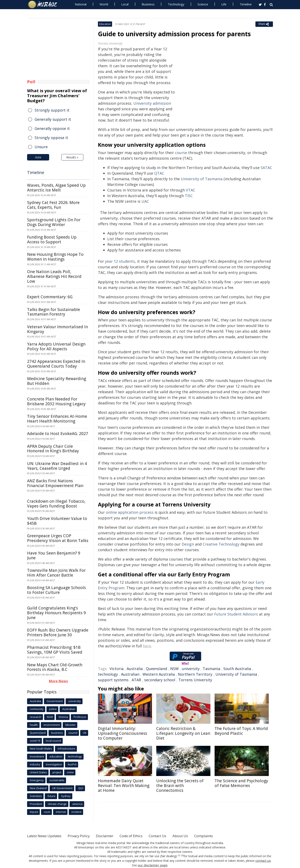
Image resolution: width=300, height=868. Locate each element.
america (77, 804)
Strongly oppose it (51, 138)
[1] (179, 856)
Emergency (37, 780)
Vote (38, 157)
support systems (113, 680)
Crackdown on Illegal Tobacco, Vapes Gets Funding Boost (56, 504)
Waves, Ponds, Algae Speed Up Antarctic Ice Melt (56, 188)
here (147, 646)
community (37, 709)
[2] (182, 856)
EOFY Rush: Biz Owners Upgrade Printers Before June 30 (58, 632)
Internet (61, 812)
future (51, 796)
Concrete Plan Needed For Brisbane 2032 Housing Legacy (56, 401)
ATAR (136, 680)
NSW (174, 669)
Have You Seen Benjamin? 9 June (54, 555)
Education (105, 24)
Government (55, 701)
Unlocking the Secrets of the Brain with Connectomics (180, 786)
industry (35, 764)
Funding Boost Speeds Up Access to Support (52, 239)
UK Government (62, 788)
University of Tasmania (236, 674)
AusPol (72, 764)
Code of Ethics (141, 836)
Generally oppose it (52, 128)
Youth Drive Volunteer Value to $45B (57, 521)
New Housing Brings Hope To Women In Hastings (55, 257)
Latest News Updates (46, 836)
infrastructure (66, 749)
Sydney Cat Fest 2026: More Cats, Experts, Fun (53, 205)
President (36, 804)
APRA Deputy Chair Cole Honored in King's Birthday (53, 449)
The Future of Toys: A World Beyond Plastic (241, 731)
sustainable (57, 780)
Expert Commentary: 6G (50, 297)
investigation (54, 764)
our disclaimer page (153, 865)
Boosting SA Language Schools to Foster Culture (56, 590)
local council (53, 741)
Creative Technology (221, 544)
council (73, 733)
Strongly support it (52, 110)
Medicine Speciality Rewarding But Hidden (57, 381)
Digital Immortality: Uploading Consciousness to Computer (122, 733)
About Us (194, 836)
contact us (263, 860)
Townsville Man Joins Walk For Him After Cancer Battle (56, 573)
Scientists (36, 796)
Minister (71, 725)
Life (224, 4)
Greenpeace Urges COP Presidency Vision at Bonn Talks (58, 538)
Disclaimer (112, 836)
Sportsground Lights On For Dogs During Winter (54, 222)
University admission (152, 103)
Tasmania (211, 669)
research (36, 717)
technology (108, 674)
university (191, 669)
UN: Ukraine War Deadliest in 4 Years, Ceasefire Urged (57, 466)
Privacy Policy (84, 836)
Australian (130, 674)
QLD (81, 788)
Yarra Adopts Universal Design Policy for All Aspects (56, 346)
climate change (57, 804)
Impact (34, 812)
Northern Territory (195, 674)
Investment (37, 756)
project (57, 772)
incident (76, 812)
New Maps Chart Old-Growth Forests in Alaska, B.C (55, 667)
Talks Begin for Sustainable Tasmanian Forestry (54, 312)
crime (70, 772)
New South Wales (41, 749)
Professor (80, 717)
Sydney (66, 796)
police (53, 709)
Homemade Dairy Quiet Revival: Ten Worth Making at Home (124, 786)
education (56, 756)
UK (85, 733)
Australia (135, 669)
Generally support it (53, 119)
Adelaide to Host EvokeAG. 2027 (58, 434)
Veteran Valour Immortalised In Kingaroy (57, 329)
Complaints (219, 836)
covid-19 (35, 741)
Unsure (41, 147)
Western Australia (159, 674)
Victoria (117, 669)
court (47, 812)
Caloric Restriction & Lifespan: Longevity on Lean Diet (183, 733)
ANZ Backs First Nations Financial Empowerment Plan (55, 483)
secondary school (160, 680)
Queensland (156, 669)
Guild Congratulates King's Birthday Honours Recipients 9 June (56, 613)
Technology (176, 4)
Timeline (246, 4)
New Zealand (38, 788)
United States (38, 772)
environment (52, 725)
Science (203, 4)
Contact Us (170, 836)
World (104, 4)
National (81, 4)
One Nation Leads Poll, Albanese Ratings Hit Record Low (54, 276)
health (34, 725)
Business (148, 4)
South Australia (237, 669)
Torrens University (195, 680)
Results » (72, 157)
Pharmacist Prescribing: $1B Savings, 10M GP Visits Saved (55, 650)
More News (58, 681)
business (57, 733)
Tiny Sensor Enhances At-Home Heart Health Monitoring (57, 419)
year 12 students (120, 261)
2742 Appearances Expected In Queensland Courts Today (56, 364)
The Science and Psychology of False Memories (241, 783)
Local (125, 4)
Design (188, 544)
